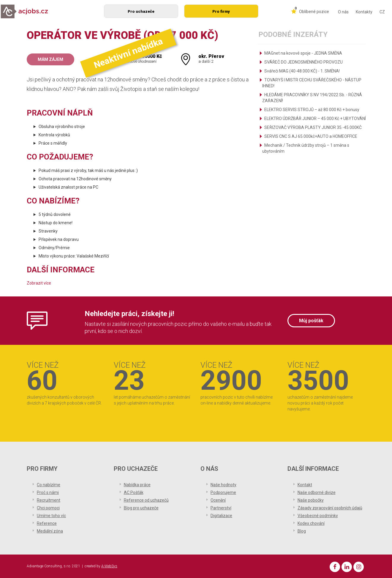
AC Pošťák (134, 492)
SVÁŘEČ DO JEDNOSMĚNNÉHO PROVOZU (304, 62)
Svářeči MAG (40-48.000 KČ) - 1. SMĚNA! (302, 71)
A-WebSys (109, 566)
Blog (302, 531)
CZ (382, 12)
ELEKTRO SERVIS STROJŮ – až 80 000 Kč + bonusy (312, 110)
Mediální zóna (50, 531)
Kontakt (305, 485)
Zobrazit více (39, 283)
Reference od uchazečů (146, 500)
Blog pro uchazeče (141, 508)
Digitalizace (221, 516)
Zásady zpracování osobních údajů (330, 508)
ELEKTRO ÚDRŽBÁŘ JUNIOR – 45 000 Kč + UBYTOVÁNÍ (315, 119)
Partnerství (221, 508)
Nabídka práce (137, 485)
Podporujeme (223, 492)
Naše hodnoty (223, 485)
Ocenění (218, 500)
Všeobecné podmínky (318, 516)
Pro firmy (221, 11)
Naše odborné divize (317, 492)
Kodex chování (311, 523)
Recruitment (49, 500)
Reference (47, 523)
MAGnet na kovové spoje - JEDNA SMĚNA (303, 53)
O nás (343, 12)
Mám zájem (50, 59)
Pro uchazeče (141, 11)
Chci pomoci (48, 508)
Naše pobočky (311, 500)
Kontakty (364, 12)
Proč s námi (48, 492)
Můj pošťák (311, 321)
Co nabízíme (49, 485)
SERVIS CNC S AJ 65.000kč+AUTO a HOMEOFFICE (311, 136)
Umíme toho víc (51, 516)
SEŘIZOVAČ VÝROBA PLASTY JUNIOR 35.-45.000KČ (313, 127)
